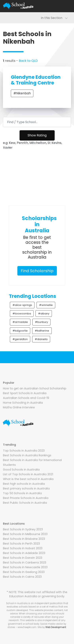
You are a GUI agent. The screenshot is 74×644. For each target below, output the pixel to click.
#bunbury (41, 322)
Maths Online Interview (19, 407)
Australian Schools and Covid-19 (26, 398)
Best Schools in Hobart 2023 (23, 548)
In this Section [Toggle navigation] (54, 18)
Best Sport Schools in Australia (25, 393)
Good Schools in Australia (21, 470)
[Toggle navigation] (66, 6)
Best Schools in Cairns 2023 (22, 577)
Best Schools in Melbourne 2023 (25, 534)
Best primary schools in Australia (26, 488)
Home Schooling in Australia (23, 403)
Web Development (56, 627)
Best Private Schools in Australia (26, 498)
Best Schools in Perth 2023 (21, 544)
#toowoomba (22, 314)
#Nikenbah (22, 93)
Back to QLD (28, 61)
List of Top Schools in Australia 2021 (28, 474)
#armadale (20, 322)
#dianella (41, 339)
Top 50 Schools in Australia (22, 493)
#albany (44, 314)
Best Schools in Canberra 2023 (25, 562)
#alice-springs (22, 305)
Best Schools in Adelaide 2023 (24, 553)
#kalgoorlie (20, 331)
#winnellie (46, 305)
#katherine (42, 331)
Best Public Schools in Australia (25, 503)
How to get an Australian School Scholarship (35, 388)
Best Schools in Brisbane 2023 (24, 539)
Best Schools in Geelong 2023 (24, 572)
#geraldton (20, 339)
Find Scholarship (37, 271)
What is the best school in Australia (28, 479)
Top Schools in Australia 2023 (24, 451)
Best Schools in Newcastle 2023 (25, 567)
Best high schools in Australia (24, 484)
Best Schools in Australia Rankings (27, 455)
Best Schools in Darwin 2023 (23, 558)
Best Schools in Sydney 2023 (23, 529)
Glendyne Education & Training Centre (36, 80)
